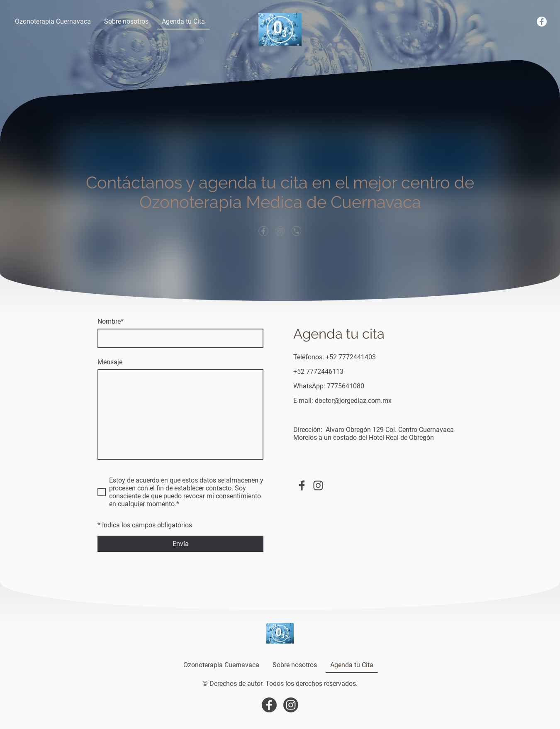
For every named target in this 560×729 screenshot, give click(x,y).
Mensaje (110, 362)
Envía (181, 544)
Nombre (111, 321)
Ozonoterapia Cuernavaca (53, 21)
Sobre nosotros (126, 21)
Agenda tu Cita (183, 21)
